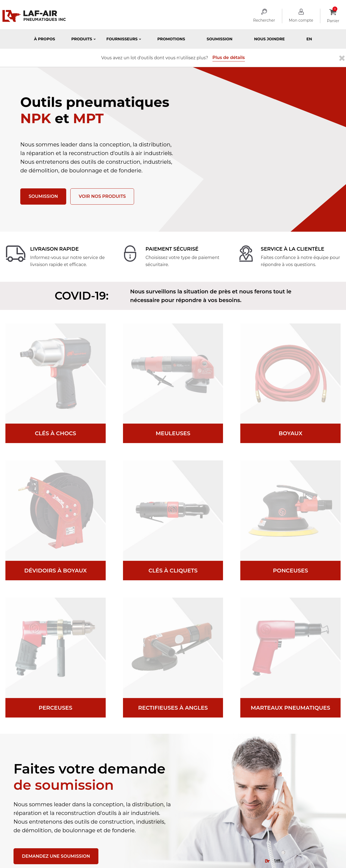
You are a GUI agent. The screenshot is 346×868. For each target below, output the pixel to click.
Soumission (220, 39)
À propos (45, 39)
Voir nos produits (102, 196)
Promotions (171, 39)
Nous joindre (270, 39)
